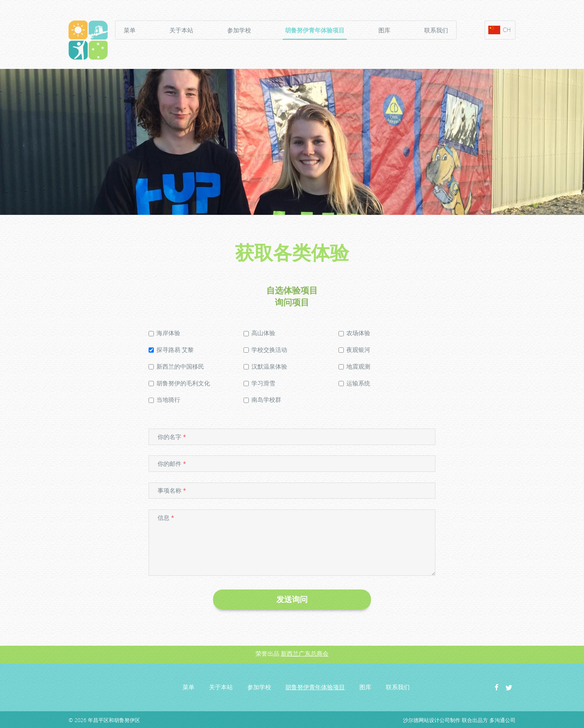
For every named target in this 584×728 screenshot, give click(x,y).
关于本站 (181, 30)
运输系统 (354, 383)
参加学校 (239, 30)
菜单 (130, 30)
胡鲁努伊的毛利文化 (179, 383)
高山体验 (259, 333)
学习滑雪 (259, 383)
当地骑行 (164, 400)
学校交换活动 (265, 350)
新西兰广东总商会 (305, 654)
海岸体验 (164, 333)
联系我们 (436, 30)
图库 (384, 30)
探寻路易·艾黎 (171, 350)
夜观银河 (354, 350)
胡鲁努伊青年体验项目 (315, 31)
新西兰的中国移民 (176, 366)
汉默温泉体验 (265, 366)
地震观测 (354, 366)
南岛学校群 (262, 400)
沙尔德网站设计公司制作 (432, 720)
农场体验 (354, 333)
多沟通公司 (502, 720)
